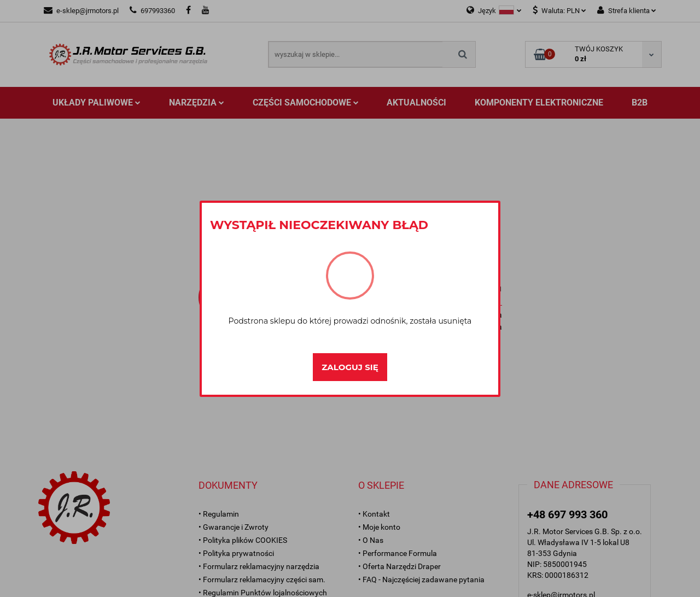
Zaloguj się (350, 367)
